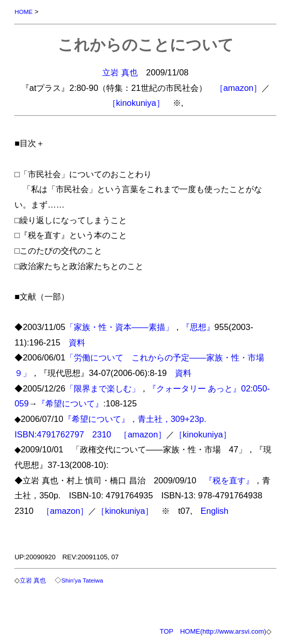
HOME (23, 12)
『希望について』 (70, 403)
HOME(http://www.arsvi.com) (223, 631)
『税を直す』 (229, 480)
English (215, 511)
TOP (166, 631)
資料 (77, 342)
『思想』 (198, 327)
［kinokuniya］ (136, 103)
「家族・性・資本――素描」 (119, 327)
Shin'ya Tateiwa (82, 580)
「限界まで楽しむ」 (103, 388)
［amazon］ (239, 88)
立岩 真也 (120, 72)
